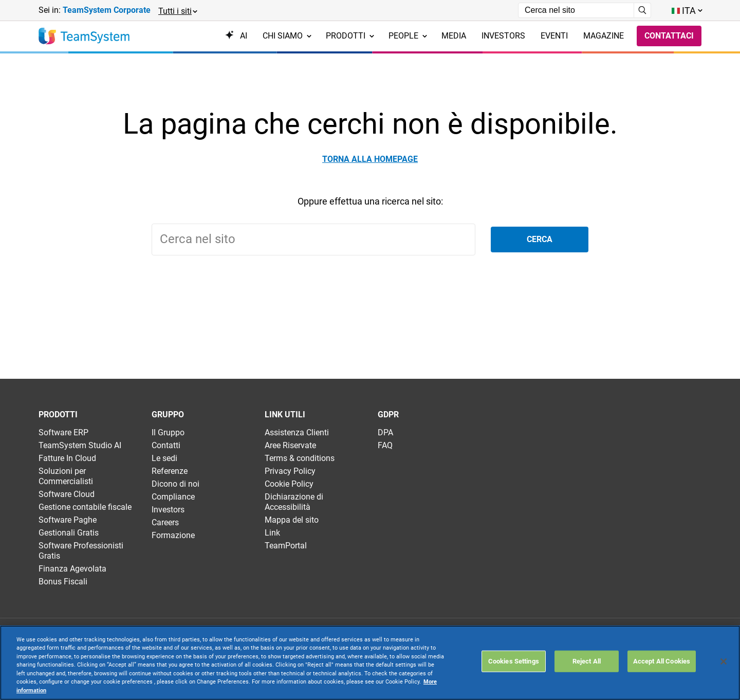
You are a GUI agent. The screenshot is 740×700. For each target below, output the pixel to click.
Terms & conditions (300, 458)
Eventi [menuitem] (554, 36)
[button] (177, 11)
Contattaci (669, 36)
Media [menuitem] (454, 36)
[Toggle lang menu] (687, 11)
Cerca (540, 239)
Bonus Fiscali (63, 582)
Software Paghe (68, 520)
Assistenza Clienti (297, 432)
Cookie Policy (289, 484)
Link (272, 533)
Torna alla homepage (370, 159)
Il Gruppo (168, 432)
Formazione (173, 535)
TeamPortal (286, 546)
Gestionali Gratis (69, 533)
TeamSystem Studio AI (80, 445)
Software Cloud (67, 494)
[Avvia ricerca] (643, 10)
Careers (165, 522)
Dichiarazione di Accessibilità (294, 502)
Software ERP (63, 432)
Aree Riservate (290, 445)
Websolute (228, 680)
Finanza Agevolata (72, 569)
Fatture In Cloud (67, 458)
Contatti (166, 445)
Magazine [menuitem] (604, 36)
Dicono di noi (175, 484)
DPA (385, 432)
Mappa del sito (292, 520)
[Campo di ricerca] (576, 10)
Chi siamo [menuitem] (287, 36)
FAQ (385, 445)
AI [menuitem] (236, 36)
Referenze (170, 471)
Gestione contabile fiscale (85, 507)
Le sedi (164, 458)
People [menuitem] (408, 36)
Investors (168, 510)
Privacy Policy (290, 471)
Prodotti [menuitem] (350, 36)
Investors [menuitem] (503, 36)
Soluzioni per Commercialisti (66, 476)
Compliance (173, 497)
